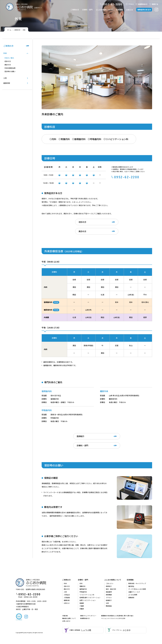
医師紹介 (69, 429)
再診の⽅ (8, 65)
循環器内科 (83, 573)
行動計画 (65, 600)
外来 (65, 568)
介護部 (82, 590)
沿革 (107, 587)
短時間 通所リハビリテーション (90, 582)
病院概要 (109, 579)
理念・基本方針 (111, 573)
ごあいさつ (110, 568)
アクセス (130, 4)
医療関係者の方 (85, 603)
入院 (5, 78)
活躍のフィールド (134, 576)
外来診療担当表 (10, 68)
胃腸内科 (82, 571)
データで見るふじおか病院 (137, 573)
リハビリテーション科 (87, 579)
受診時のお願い (10, 71)
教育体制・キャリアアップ (137, 568)
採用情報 (119, 10)
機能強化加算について (69, 603)
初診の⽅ (8, 61)
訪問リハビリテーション (88, 585)
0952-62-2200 (111, 4)
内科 (81, 568)
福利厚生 (131, 571)
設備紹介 (109, 585)
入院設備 (67, 582)
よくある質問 (133, 579)
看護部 (82, 587)
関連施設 (109, 590)
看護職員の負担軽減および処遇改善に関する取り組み (117, 600)
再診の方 (106, 223)
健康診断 (7, 83)
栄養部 (82, 593)
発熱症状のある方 (144, 10)
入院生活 (67, 579)
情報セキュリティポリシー (88, 600)
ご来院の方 (75, 10)
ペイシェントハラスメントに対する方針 (113, 603)
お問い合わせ (66, 605)
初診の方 (69, 223)
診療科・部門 (87, 10)
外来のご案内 (9, 58)
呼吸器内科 (83, 576)
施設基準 (109, 576)
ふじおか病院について (104, 10)
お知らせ (130, 10)
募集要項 (131, 582)
